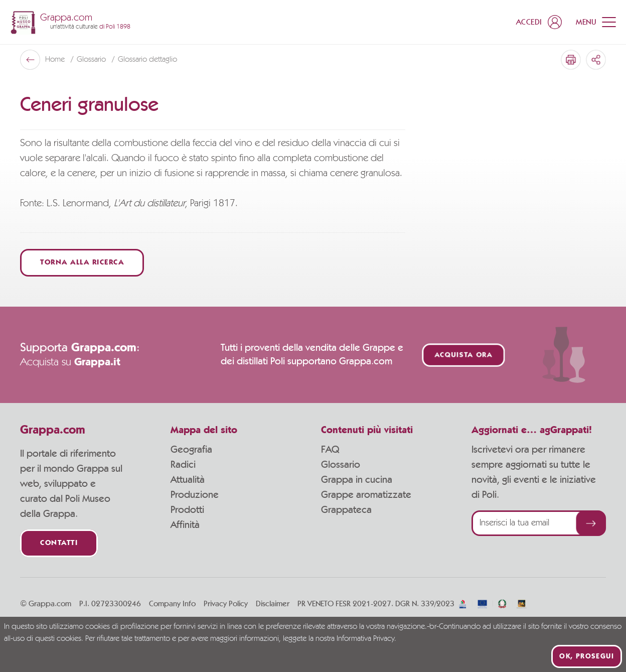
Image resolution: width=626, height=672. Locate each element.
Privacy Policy (226, 604)
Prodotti (187, 510)
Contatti (59, 543)
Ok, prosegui (587, 656)
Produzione (195, 495)
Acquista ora (463, 355)
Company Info (172, 604)
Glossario (92, 60)
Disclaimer (273, 604)
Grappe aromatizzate (366, 495)
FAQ (330, 450)
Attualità (188, 480)
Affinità (185, 525)
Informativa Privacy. (366, 639)
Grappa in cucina (357, 480)
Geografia (191, 450)
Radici (183, 465)
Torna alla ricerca (82, 263)
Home (56, 60)
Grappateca (346, 510)
